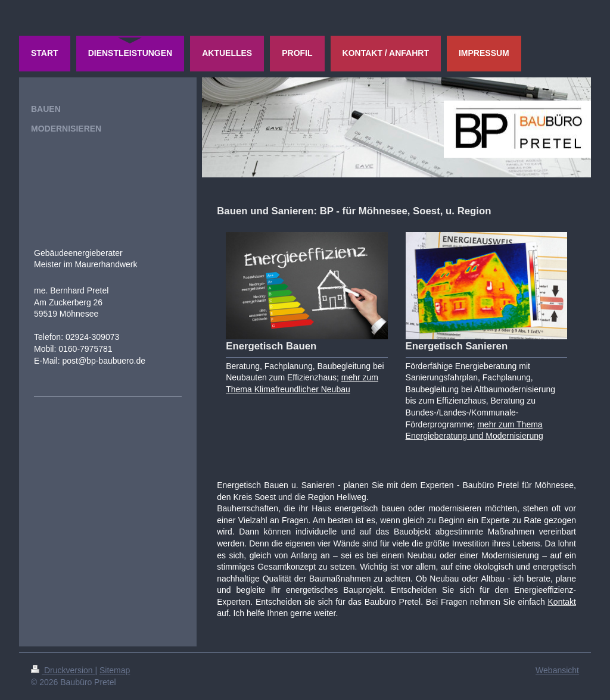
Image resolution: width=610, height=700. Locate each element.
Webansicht (557, 670)
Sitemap (115, 670)
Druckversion (63, 670)
